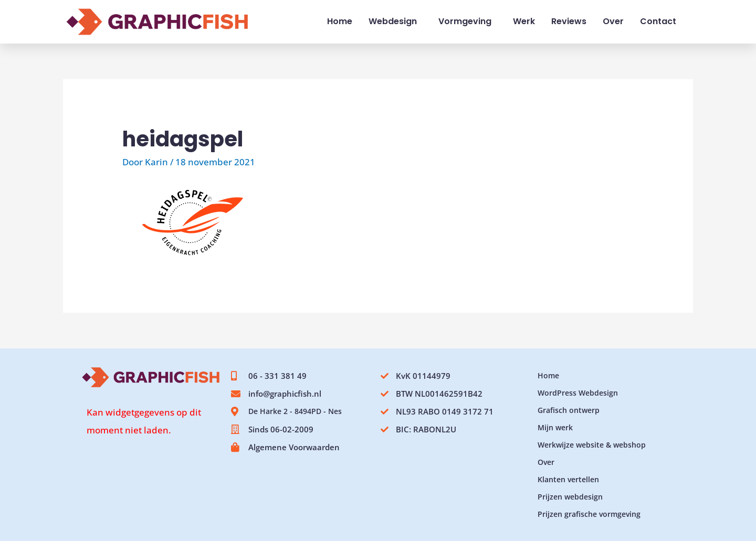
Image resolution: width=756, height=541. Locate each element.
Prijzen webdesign (570, 497)
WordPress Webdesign (578, 393)
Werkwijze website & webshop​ (592, 445)
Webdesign (395, 21)
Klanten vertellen (568, 479)
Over (613, 21)
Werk (524, 21)
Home (340, 21)
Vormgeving (468, 21)
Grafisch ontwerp (569, 410)
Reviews (569, 21)
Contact (658, 21)
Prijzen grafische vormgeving (589, 514)
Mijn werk (555, 427)
